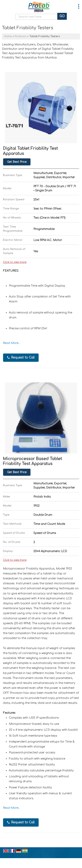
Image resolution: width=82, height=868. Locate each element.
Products (21, 36)
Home (8, 36)
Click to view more (15, 262)
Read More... (12, 343)
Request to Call (21, 358)
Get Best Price (17, 162)
